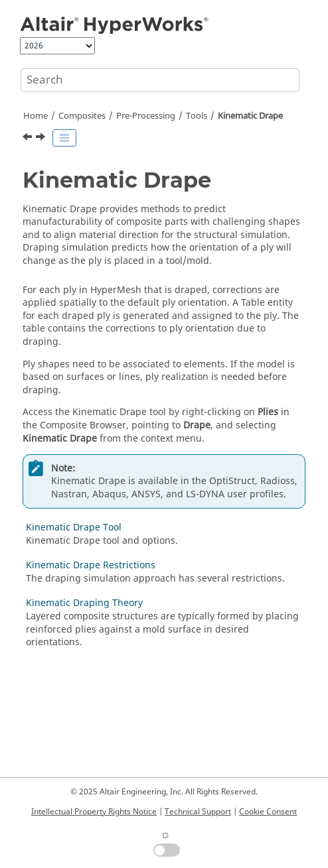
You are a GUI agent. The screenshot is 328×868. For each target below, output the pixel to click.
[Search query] (160, 80)
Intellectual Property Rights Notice (94, 812)
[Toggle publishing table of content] (64, 138)
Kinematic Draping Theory (84, 603)
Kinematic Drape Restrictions (91, 565)
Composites (82, 116)
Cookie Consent (268, 812)
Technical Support (198, 812)
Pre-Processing (146, 116)
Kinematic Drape (250, 116)
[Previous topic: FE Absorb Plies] (29, 139)
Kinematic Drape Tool (74, 527)
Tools (197, 116)
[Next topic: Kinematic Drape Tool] (42, 139)
